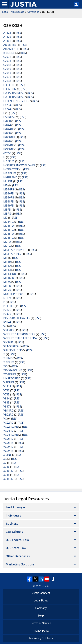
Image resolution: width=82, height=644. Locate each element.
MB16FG (9, 197)
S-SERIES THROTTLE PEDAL (21, 338)
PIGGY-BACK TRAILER (17, 318)
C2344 (7, 81)
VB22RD (8, 415)
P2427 (7, 314)
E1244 (7, 109)
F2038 (7, 121)
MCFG (7, 246)
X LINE (7, 455)
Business (12, 524)
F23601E (9, 149)
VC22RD (8, 423)
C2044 (7, 65)
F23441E (9, 145)
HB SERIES (10, 173)
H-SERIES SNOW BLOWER (19, 165)
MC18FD (9, 234)
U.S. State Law (16, 548)
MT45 (7, 282)
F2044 (7, 125)
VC (5, 419)
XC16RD (8, 471)
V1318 (7, 386)
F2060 (7, 133)
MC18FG (9, 238)
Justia (5, 12)
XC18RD (8, 479)
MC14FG (9, 222)
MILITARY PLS (12, 254)
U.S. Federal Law (17, 540)
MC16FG (9, 230)
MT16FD (9, 278)
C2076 (7, 77)
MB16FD (9, 193)
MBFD (7, 210)
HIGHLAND (10, 177)
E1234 (7, 105)
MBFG (7, 214)
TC (5, 366)
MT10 (7, 262)
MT (6, 258)
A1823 (7, 33)
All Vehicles (33, 12)
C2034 (7, 57)
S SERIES (9, 330)
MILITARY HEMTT (15, 250)
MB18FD (9, 201)
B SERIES (9, 53)
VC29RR (8, 451)
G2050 (7, 153)
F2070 (7, 141)
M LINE (8, 181)
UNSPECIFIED (12, 378)
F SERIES (9, 117)
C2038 (7, 61)
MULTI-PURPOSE (14, 294)
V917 (6, 406)
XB (5, 459)
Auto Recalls (17, 12)
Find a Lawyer (16, 507)
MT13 (7, 270)
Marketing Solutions (20, 564)
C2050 (7, 69)
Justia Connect (41, 593)
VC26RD (8, 439)
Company (41, 608)
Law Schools (14, 532)
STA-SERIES (11, 346)
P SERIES (9, 306)
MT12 (7, 266)
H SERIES (9, 161)
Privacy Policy (41, 631)
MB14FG (9, 189)
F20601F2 (9, 137)
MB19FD (9, 206)
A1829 (7, 37)
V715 (6, 394)
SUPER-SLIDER (13, 350)
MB (6, 185)
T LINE (8, 358)
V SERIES (9, 382)
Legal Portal (41, 601)
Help (41, 616)
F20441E (9, 129)
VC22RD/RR (11, 427)
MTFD (7, 286)
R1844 (7, 322)
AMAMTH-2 (11, 49)
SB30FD (8, 342)
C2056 (7, 73)
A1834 (7, 41)
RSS (19, 33)
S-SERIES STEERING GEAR (19, 334)
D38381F (9, 85)
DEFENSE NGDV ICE (16, 101)
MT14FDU (10, 274)
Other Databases (18, 556)
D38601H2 (10, 89)
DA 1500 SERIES (13, 93)
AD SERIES (10, 45)
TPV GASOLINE (13, 370)
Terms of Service (41, 623)
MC (5, 218)
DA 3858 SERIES (13, 97)
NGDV (7, 298)
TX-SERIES (10, 374)
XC (5, 463)
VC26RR (8, 443)
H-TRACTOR (11, 169)
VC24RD (8, 431)
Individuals (13, 515)
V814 (6, 398)
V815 (6, 402)
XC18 (6, 475)
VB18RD (8, 411)
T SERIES (9, 362)
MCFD (7, 242)
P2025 (7, 310)
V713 (6, 390)
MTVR (7, 290)
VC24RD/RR (11, 435)
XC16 (6, 467)
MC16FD (9, 226)
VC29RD (8, 447)
